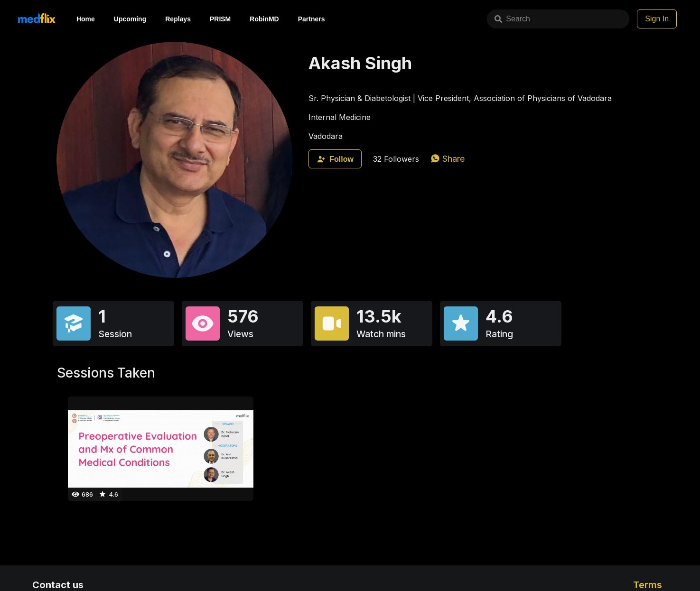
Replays (178, 19)
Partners (312, 19)
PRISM (220, 19)
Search (512, 19)
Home (86, 19)
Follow (335, 159)
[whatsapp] (448, 159)
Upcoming (130, 19)
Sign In (657, 19)
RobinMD (264, 19)
